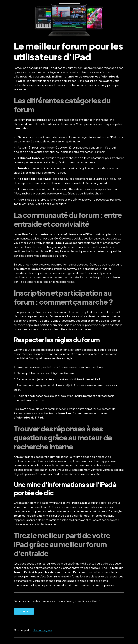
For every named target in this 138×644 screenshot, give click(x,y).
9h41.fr (24, 611)
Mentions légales (42, 630)
